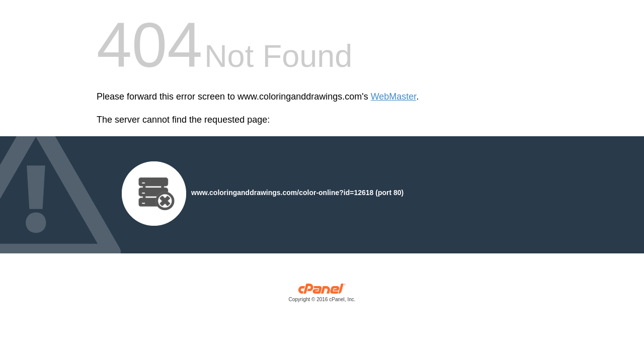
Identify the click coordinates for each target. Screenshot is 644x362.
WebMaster (394, 97)
